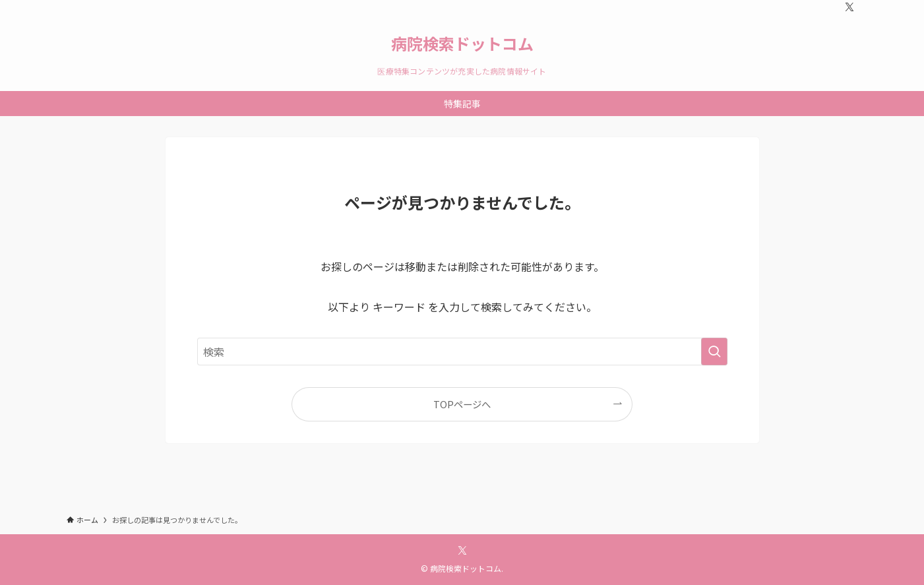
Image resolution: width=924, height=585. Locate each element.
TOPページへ (462, 404)
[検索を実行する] (714, 352)
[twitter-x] (849, 7)
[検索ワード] (462, 352)
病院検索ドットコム (462, 44)
